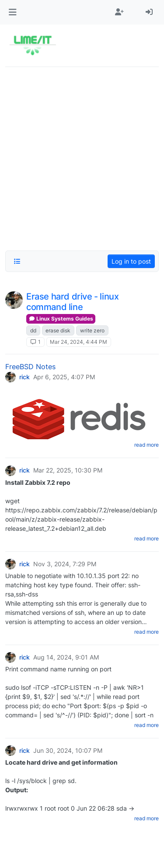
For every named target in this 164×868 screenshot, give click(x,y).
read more (147, 445)
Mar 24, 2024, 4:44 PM (79, 342)
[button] (12, 12)
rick (24, 377)
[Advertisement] (82, 156)
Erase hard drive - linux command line (72, 302)
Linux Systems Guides (61, 319)
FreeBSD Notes (30, 367)
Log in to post (131, 261)
